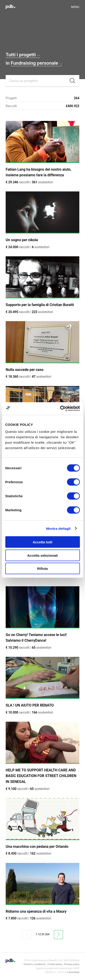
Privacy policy (72, 964)
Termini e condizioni (34, 964)
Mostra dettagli (58, 528)
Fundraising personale (36, 63)
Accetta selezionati (42, 555)
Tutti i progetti (23, 55)
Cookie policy (55, 964)
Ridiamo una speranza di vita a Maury (36, 911)
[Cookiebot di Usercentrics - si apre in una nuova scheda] (61, 409)
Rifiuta (42, 569)
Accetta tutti (42, 542)
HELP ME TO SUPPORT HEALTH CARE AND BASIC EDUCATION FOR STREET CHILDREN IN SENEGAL (41, 776)
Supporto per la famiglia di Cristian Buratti (40, 305)
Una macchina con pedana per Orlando (37, 847)
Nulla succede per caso (25, 370)
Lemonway (73, 972)
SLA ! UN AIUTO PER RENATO (30, 705)
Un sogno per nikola (22, 240)
